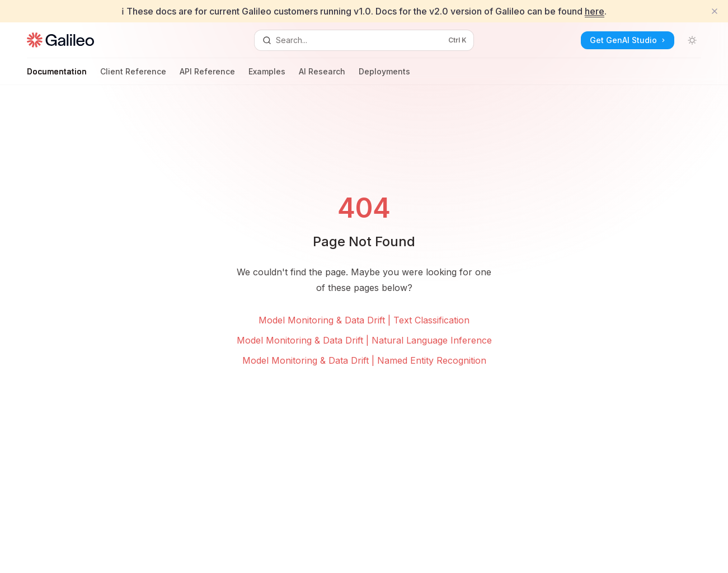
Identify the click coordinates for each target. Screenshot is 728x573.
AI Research (322, 76)
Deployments (384, 76)
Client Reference (133, 76)
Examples (267, 76)
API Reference (207, 76)
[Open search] (364, 40)
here (595, 11)
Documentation (57, 76)
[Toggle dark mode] (692, 40)
